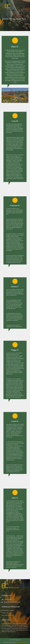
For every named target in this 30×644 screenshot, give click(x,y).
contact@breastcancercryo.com (12, 602)
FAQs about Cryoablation (8, 610)
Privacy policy (5, 613)
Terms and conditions (7, 615)
